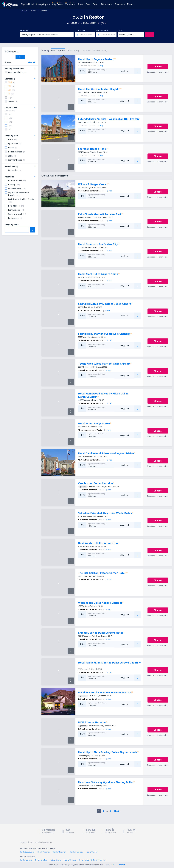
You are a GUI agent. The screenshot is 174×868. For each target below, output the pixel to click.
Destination (24, 30)
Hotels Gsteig (55, 860)
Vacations (70, 4)
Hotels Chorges (70, 860)
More (130, 4)
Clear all (32, 62)
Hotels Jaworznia (76, 852)
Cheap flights (43, 4)
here (112, 865)
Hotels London (41, 860)
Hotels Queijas (92, 852)
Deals (95, 4)
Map (20, 57)
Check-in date (80, 30)
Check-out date (102, 30)
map (101, 66)
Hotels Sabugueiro (27, 852)
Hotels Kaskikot (43, 852)
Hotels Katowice (26, 860)
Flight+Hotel (27, 4)
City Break (58, 4)
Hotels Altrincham (60, 852)
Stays (80, 4)
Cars (88, 4)
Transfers (120, 4)
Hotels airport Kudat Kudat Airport (93, 860)
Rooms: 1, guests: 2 (128, 34)
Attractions (107, 4)
